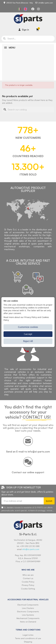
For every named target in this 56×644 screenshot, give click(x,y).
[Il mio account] (24, 30)
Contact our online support (28, 472)
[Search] (28, 110)
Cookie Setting (28, 589)
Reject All (28, 341)
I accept (28, 334)
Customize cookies (28, 327)
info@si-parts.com (31, 549)
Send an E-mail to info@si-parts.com (28, 451)
